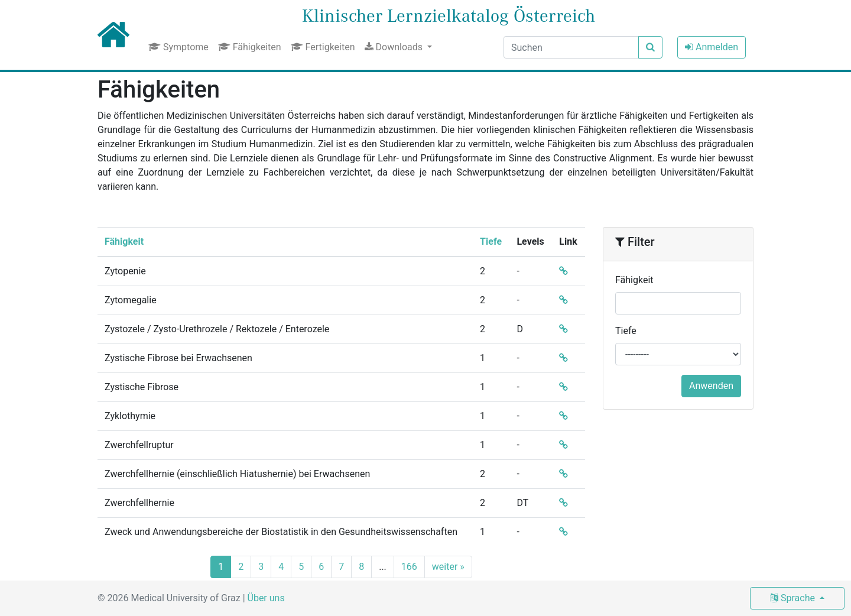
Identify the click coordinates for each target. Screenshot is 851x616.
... (383, 567)
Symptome (178, 47)
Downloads (395, 47)
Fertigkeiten (323, 47)
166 (409, 567)
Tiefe (491, 241)
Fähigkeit (124, 241)
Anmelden (712, 47)
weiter (448, 567)
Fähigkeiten (250, 47)
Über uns (266, 598)
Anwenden (711, 386)
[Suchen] (571, 47)
